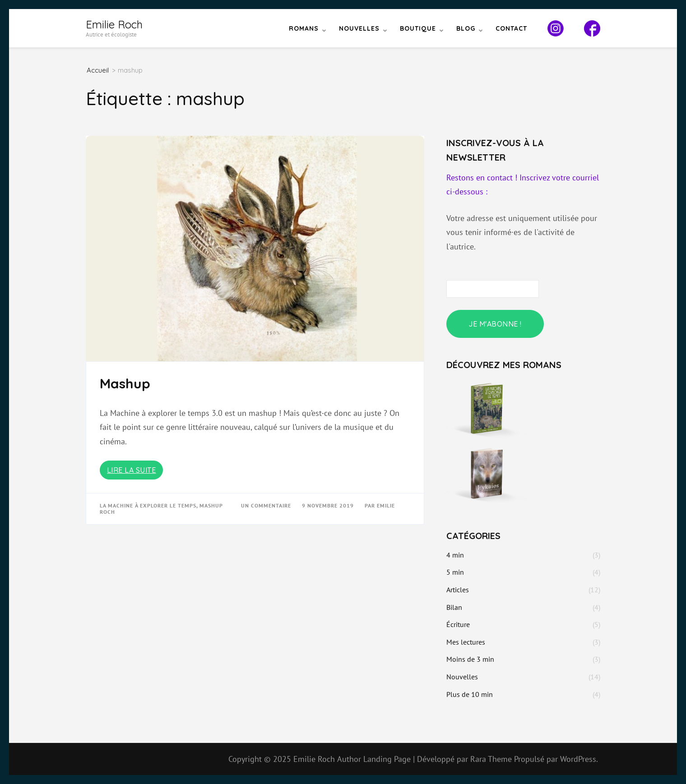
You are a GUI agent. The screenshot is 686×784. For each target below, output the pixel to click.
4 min (455, 555)
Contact (511, 28)
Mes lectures (466, 642)
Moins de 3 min (470, 659)
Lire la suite (132, 470)
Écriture (458, 624)
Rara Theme (492, 759)
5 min (455, 572)
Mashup (125, 383)
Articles (458, 590)
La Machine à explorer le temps (148, 505)
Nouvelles (359, 28)
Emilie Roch (114, 24)
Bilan (454, 607)
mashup (211, 505)
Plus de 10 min (470, 694)
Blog (466, 28)
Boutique (418, 28)
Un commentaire (267, 505)
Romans (304, 28)
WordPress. (579, 759)
